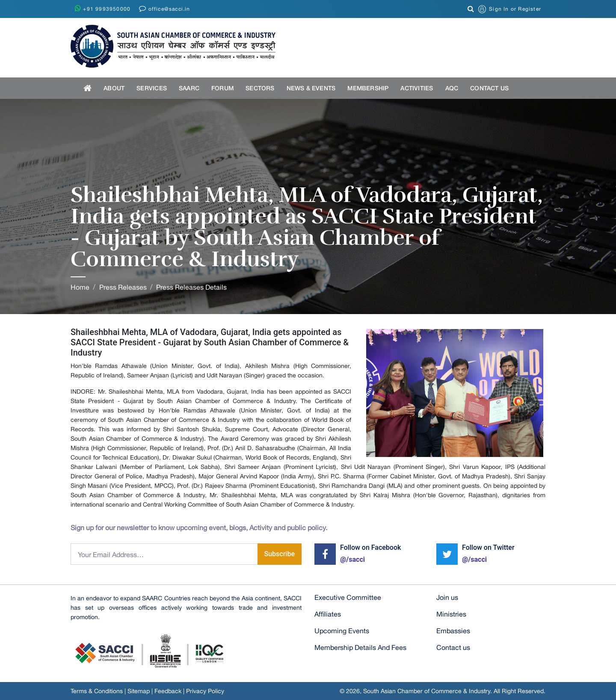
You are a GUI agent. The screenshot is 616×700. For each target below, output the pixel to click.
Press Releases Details (191, 287)
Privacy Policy (205, 691)
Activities (417, 88)
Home (80, 287)
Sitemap (139, 691)
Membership (368, 88)
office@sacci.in (164, 8)
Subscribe (280, 554)
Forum (222, 88)
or (510, 9)
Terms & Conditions (97, 691)
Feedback (168, 691)
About (114, 88)
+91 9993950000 (103, 8)
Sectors (260, 88)
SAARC (189, 88)
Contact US (489, 88)
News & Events (311, 88)
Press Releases (123, 287)
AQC (452, 88)
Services (152, 88)
